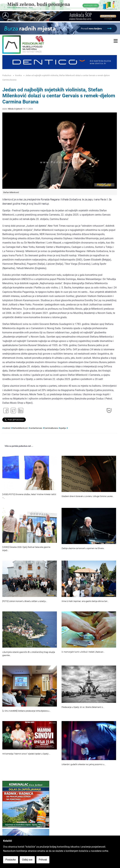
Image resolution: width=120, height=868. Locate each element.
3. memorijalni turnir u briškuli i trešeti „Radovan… (83, 652)
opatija (63, 428)
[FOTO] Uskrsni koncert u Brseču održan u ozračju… (25, 601)
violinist (7, 428)
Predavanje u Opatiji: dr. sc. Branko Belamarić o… (83, 707)
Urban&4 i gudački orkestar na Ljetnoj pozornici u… (84, 764)
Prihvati (43, 860)
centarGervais (36, 428)
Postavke (11, 860)
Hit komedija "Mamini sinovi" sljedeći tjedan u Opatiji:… (26, 754)
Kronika (18, 75)
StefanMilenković (20, 428)
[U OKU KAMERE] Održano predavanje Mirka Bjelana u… (26, 711)
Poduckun (7, 75)
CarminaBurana (51, 428)
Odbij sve (27, 860)
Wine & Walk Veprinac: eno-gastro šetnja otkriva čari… (85, 601)
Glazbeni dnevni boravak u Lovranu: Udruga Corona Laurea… (88, 496)
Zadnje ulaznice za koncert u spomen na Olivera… (83, 548)
